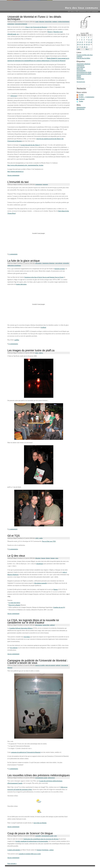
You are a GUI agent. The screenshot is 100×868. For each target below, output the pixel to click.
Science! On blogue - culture (45, 850)
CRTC (37, 538)
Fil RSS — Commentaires (86, 97)
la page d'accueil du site (30, 145)
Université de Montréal (21, 24)
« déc (78, 49)
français (43, 558)
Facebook (82, 99)
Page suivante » (12, 864)
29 (82, 47)
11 (89, 40)
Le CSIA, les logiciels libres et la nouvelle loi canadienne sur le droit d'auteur (33, 621)
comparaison (39, 184)
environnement (81, 70)
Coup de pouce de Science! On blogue (30, 833)
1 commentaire (12, 254)
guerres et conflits (40, 665)
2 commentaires (13, 344)
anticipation (38, 263)
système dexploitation (63, 22)
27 (78, 47)
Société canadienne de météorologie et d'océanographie (32, 841)
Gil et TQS (14, 536)
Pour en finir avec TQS (49, 541)
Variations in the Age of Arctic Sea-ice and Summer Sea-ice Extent (44, 277)
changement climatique (48, 263)
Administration (81, 107)
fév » (87, 49)
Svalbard (43, 327)
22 (82, 44)
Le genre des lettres (14, 603)
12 (91, 40)
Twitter (81, 101)
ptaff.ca (41, 353)
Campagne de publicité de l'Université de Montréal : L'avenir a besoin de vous (38, 662)
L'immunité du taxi (18, 182)
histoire (48, 558)
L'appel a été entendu (14, 850)
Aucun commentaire (13, 175)
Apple (37, 22)
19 (91, 42)
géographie (66, 263)
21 (80, 44)
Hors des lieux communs (82, 8)
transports (45, 184)
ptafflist (17, 340)
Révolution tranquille (41, 583)
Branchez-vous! (58, 32)
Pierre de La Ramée (14, 605)
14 (80, 42)
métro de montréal (50, 665)
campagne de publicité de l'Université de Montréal (26, 752)
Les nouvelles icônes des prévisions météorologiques (39, 775)
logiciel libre (48, 22)
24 (87, 44)
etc (18, 34)
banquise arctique (60, 269)
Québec (79, 77)
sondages (55, 22)
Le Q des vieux (16, 556)
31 (87, 47)
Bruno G (50, 32)
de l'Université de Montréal (36, 27)
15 (82, 42)
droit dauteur (39, 625)
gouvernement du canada (84, 72)
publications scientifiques (14, 265)
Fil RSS (81, 95)
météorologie (51, 778)
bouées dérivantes (21, 284)
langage (53, 558)
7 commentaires (13, 769)
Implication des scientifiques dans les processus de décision (41, 839)
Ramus (56, 589)
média (41, 538)
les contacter (14, 648)
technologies (11, 24)
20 (78, 44)
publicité (52, 625)
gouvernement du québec (84, 74)
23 (85, 44)
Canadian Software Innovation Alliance (21, 628)
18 (89, 42)
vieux (57, 558)
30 (85, 47)
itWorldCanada (12, 34)
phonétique (40, 564)
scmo (55, 836)
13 (78, 42)
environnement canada (41, 778)
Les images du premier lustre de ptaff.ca (31, 350)
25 (89, 44)
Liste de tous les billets (83, 58)
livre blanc (27, 637)
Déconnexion (80, 109)
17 (87, 42)
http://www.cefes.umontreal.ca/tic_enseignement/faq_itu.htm (25, 165)
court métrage (59, 263)
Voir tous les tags (81, 82)
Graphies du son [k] (59, 607)
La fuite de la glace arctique (24, 261)
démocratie (80, 69)
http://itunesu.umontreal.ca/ (15, 171)
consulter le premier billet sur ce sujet (30, 854)
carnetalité (38, 836)
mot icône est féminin (40, 823)
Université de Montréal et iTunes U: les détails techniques (34, 18)
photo (37, 353)
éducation (42, 22)
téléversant (14, 96)
